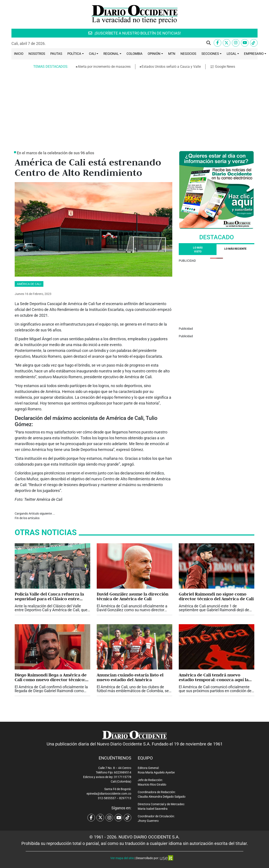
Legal (232, 54)
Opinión (154, 54)
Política (74, 54)
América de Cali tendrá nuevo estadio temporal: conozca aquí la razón (214, 677)
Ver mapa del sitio (122, 858)
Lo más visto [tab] (198, 250)
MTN (172, 54)
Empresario (254, 54)
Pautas (56, 54)
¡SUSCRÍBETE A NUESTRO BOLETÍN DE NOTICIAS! (135, 33)
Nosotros (37, 54)
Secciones (210, 54)
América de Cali (29, 284)
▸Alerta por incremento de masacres (103, 67)
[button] (209, 43)
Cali (92, 54)
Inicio (19, 54)
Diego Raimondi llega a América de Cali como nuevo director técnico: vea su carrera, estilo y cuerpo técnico (51, 677)
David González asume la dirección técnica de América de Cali (133, 596)
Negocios (188, 54)
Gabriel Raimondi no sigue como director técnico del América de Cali (216, 596)
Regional (111, 54)
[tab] (235, 250)
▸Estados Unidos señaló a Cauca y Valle (170, 67)
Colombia (134, 54)
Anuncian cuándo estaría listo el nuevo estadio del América (130, 677)
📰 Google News (223, 67)
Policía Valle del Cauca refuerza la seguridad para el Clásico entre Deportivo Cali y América (49, 596)
